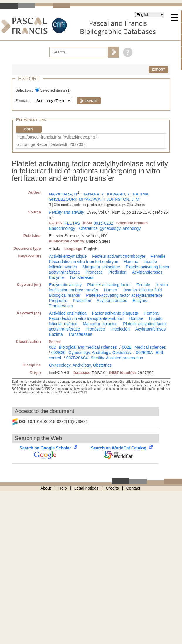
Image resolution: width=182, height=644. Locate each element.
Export (158, 70)
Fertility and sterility (67, 212)
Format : (23, 101)
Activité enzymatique (68, 256)
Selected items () (55, 90)
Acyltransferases (147, 272)
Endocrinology (62, 228)
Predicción (120, 329)
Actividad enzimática (68, 313)
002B (127, 347)
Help (63, 488)
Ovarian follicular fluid (142, 290)
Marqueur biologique (101, 267)
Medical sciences (150, 347)
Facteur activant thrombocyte (119, 256)
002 (52, 347)
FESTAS (72, 223)
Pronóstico (95, 329)
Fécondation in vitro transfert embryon (84, 262)
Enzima (56, 334)
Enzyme (57, 277)
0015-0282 (103, 223)
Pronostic (94, 272)
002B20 (58, 353)
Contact (133, 488)
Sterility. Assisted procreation (117, 358)
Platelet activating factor (109, 285)
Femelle (158, 256)
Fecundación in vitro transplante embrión (86, 318)
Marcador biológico (100, 324)
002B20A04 (77, 358)
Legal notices (86, 488)
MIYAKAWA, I (91, 199)
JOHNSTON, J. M (123, 199)
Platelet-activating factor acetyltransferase (124, 295)
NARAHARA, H (63, 194)
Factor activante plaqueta (115, 313)
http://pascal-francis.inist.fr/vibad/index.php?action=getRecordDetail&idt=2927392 (57, 141)
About (46, 488)
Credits (112, 488)
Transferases (81, 277)
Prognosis (58, 301)
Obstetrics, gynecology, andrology (110, 228)
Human (111, 290)
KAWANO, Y (118, 194)
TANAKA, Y (94, 194)
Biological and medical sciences (88, 347)
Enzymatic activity (65, 285)
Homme (131, 262)
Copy (29, 129)
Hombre (136, 318)
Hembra (151, 313)
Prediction (82, 301)
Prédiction (117, 272)
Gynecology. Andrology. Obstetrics (100, 353)
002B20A (144, 353)
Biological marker (65, 295)
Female (143, 285)
